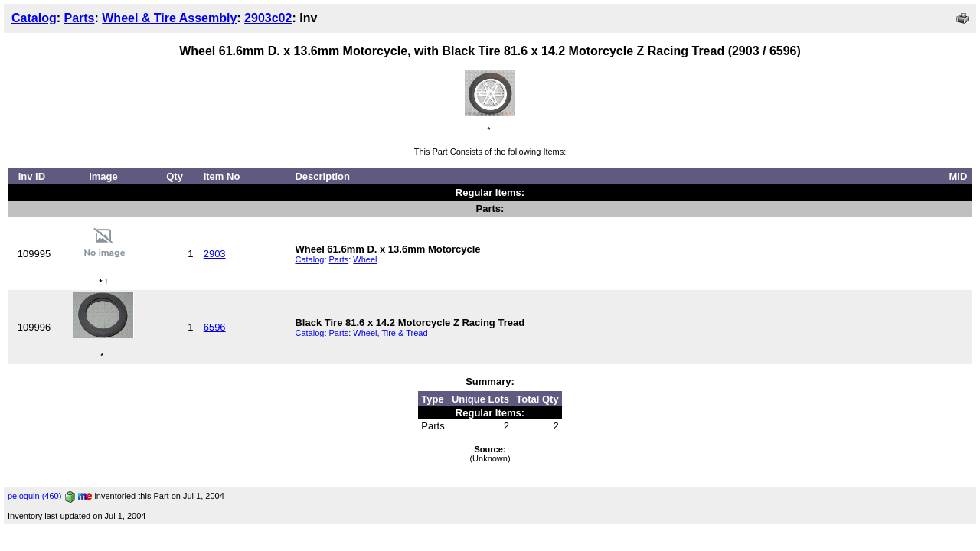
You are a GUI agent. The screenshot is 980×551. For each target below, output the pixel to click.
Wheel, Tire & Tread (390, 333)
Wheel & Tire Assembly (169, 18)
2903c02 (268, 18)
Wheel (365, 259)
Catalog (34, 18)
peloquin (24, 496)
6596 (215, 327)
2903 (215, 254)
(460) (52, 496)
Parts (79, 18)
